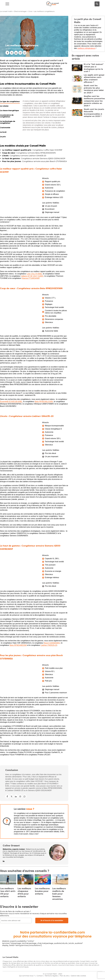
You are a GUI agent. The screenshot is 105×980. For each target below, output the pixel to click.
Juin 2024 (8, 49)
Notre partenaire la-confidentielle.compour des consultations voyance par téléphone (52, 934)
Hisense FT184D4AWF (31, 278)
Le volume (4, 106)
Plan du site (64, 976)
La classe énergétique (9, 110)
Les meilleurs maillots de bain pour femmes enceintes (59, 894)
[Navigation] (18, 4)
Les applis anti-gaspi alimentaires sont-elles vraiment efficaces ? (94, 78)
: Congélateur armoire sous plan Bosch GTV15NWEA (34, 161)
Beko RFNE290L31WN (44, 402)
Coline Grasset (11, 846)
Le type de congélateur (10, 101)
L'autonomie (5, 128)
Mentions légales (51, 976)
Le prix (3, 137)
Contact (40, 976)
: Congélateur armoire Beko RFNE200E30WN (29, 153)
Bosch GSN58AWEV (52, 643)
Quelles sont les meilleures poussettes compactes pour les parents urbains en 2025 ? (94, 101)
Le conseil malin (6, 11)
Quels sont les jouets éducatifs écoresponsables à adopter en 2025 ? (94, 113)
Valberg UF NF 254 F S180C (32, 276)
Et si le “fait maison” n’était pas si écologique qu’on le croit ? (94, 68)
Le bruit (3, 132)
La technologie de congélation (8, 122)
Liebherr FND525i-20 (49, 645)
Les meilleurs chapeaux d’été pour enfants (24, 892)
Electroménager (20, 11)
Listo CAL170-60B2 (34, 274)
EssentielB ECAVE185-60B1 (11, 402)
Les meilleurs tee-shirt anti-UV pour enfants (8, 892)
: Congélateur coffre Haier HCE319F (32, 150)
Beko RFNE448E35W (18, 645)
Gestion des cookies (78, 976)
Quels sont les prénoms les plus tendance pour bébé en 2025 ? (94, 89)
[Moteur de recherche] (97, 4)
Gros (30, 11)
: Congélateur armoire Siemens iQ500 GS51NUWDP (34, 158)
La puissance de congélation (7, 116)
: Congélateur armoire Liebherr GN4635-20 (24, 156)
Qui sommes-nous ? (27, 976)
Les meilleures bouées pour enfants (42, 891)
